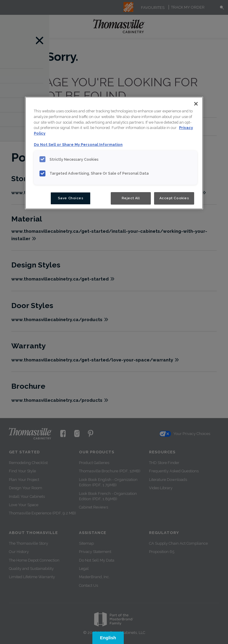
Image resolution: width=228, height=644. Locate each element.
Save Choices (71, 198)
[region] (114, 153)
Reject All (131, 198)
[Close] (196, 104)
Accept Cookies (174, 198)
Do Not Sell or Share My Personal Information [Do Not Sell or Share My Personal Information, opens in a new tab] (78, 145)
